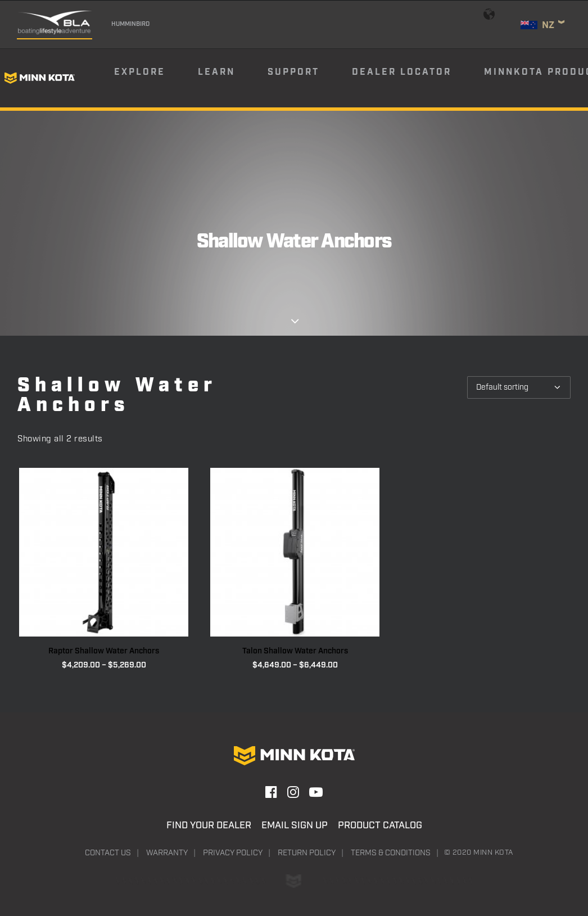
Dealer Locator (402, 72)
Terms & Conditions (391, 853)
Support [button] (293, 72)
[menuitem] (155, 78)
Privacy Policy (233, 853)
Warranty (167, 853)
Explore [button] (140, 72)
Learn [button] (216, 72)
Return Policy (307, 853)
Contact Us (108, 853)
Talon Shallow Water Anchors (295, 651)
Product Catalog (380, 825)
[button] (104, 552)
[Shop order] (519, 387)
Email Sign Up (295, 825)
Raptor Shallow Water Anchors (104, 651)
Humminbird (130, 24)
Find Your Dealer (209, 825)
